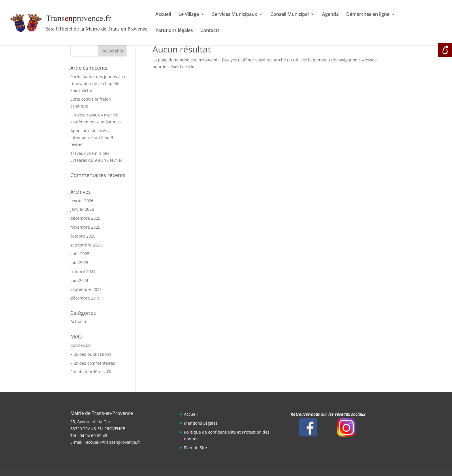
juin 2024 (79, 280)
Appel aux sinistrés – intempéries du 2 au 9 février (92, 138)
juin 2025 (79, 263)
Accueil (163, 15)
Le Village (189, 15)
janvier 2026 (82, 209)
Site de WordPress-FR (91, 372)
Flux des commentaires (93, 363)
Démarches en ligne (368, 15)
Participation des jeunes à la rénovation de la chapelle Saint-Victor (98, 83)
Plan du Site (195, 448)
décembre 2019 (85, 298)
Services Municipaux (235, 15)
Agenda (330, 15)
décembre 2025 (85, 218)
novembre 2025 (85, 227)
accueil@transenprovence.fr (113, 442)
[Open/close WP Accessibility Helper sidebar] (445, 50)
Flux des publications (91, 354)
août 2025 (80, 254)
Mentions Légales (201, 423)
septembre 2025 (86, 245)
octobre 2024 (83, 271)
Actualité (79, 322)
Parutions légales (174, 31)
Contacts (210, 31)
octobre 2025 (83, 236)
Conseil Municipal (290, 15)
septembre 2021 (86, 289)
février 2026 (82, 201)
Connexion (81, 345)
